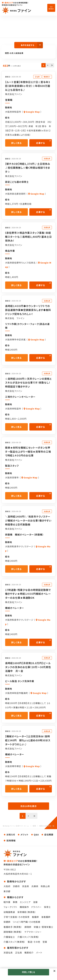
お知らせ (11, 834)
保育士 (47, 907)
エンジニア (25, 902)
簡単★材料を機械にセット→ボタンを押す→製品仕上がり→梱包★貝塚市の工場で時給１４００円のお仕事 (28, 451)
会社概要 (49, 834)
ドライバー (36, 907)
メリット (24, 834)
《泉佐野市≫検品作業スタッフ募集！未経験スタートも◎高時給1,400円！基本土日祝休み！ (28, 237)
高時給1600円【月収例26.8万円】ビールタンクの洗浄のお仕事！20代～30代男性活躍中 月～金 (28, 667)
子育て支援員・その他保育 (16, 917)
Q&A (36, 834)
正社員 (19, 953)
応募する (41, 143)
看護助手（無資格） (13, 927)
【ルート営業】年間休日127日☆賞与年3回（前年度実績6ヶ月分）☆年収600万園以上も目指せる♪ (28, 86)
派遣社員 (8, 953)
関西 (34, 826)
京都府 (16, 886)
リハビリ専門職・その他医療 (27, 922)
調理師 (28, 927)
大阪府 (7, 886)
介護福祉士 (9, 937)
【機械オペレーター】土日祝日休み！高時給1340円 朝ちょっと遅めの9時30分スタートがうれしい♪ (28, 740)
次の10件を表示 (28, 806)
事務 (15, 902)
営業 (45, 942)
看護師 (35, 917)
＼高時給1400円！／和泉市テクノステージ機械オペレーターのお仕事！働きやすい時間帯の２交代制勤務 (28, 520)
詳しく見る (16, 143)
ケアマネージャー (33, 932)
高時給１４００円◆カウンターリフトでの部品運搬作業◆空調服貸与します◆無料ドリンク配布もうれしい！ (28, 310)
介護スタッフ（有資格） (28, 937)
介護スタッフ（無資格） (14, 942)
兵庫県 (35, 886)
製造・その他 (34, 942)
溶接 (35, 902)
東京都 (7, 891)
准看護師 (46, 917)
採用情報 (11, 840)
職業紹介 (29, 953)
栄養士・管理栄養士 (43, 927)
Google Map (33, 112)
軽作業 (7, 902)
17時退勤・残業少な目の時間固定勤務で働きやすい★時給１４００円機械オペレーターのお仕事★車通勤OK (28, 594)
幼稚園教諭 (9, 912)
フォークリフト (10, 907)
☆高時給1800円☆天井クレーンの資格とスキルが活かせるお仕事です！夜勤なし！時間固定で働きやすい (28, 383)
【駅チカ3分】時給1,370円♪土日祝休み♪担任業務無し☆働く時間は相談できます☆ (28, 168)
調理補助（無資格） (13, 932)
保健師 (7, 922)
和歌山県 (45, 886)
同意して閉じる (28, 972)
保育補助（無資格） (27, 912)
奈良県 (26, 886)
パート (39, 953)
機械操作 (24, 907)
